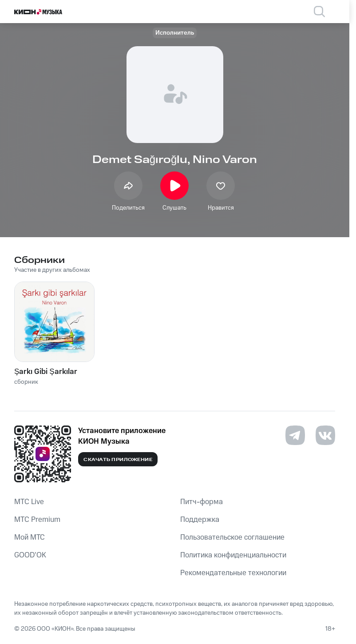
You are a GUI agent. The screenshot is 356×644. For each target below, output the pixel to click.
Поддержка (200, 520)
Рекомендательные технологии (233, 573)
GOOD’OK (30, 555)
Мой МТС (30, 537)
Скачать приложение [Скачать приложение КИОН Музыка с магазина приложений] (118, 460)
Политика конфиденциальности (233, 555)
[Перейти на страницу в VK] (325, 435)
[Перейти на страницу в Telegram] (295, 435)
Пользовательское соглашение (232, 537)
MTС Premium (37, 520)
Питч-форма (202, 502)
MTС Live (29, 502)
